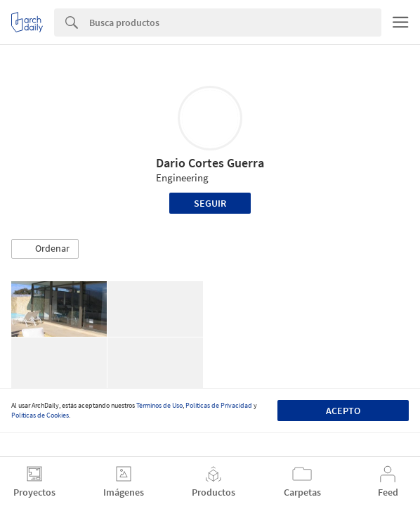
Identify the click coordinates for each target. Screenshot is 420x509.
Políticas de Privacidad (219, 405)
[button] (45, 249)
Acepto (343, 411)
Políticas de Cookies (40, 415)
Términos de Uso (159, 405)
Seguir (210, 203)
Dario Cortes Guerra (210, 163)
